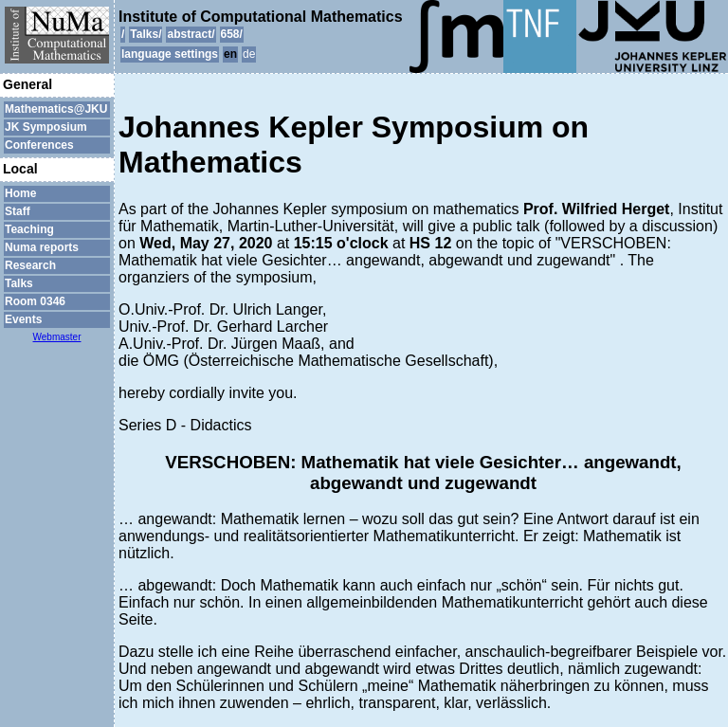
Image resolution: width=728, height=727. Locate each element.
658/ (232, 34)
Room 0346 (35, 301)
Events (23, 319)
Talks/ (146, 34)
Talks (19, 283)
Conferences (39, 145)
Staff (18, 211)
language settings (170, 54)
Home (20, 193)
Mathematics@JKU (56, 109)
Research (30, 265)
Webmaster (57, 337)
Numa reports (42, 247)
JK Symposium (46, 127)
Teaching (29, 229)
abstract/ (191, 34)
